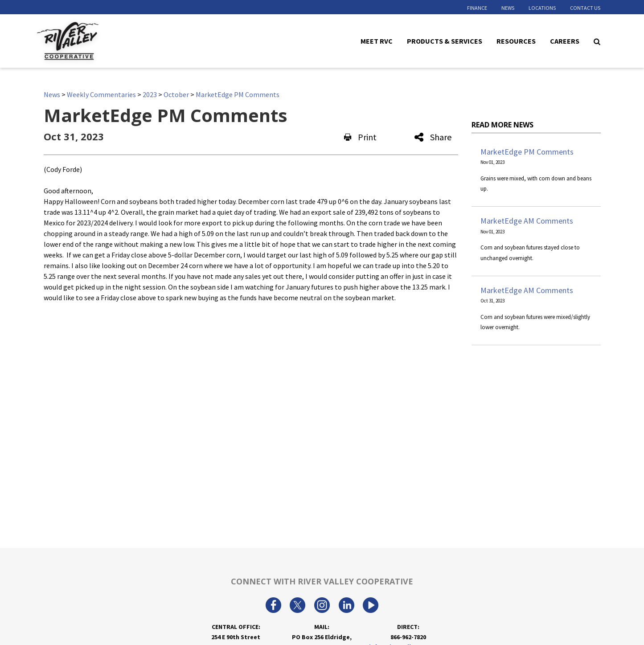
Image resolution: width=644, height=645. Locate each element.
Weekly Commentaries (101, 94)
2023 (150, 94)
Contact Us (585, 8)
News (508, 8)
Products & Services (445, 41)
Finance (477, 8)
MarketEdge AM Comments (527, 221)
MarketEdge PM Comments (238, 94)
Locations (542, 8)
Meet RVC (377, 41)
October (176, 94)
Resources (516, 41)
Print (360, 137)
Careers (565, 41)
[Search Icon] (597, 41)
